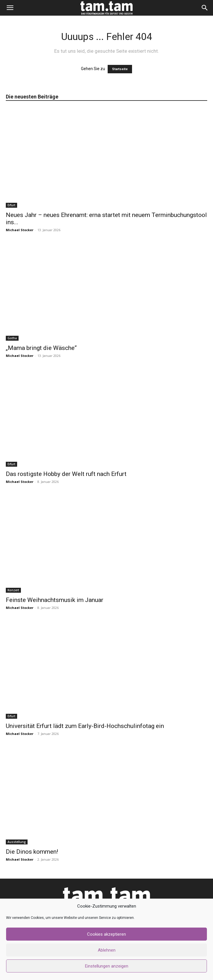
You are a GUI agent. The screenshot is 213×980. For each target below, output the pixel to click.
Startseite (120, 69)
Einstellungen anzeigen (107, 966)
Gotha (12, 338)
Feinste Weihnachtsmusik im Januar (55, 600)
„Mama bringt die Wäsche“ (41, 348)
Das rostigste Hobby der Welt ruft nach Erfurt (66, 474)
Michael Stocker (20, 230)
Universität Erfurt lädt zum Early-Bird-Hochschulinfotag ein (85, 726)
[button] (10, 8)
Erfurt (11, 205)
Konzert (13, 590)
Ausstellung (17, 842)
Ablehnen (107, 950)
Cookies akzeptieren (106, 934)
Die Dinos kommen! (32, 852)
